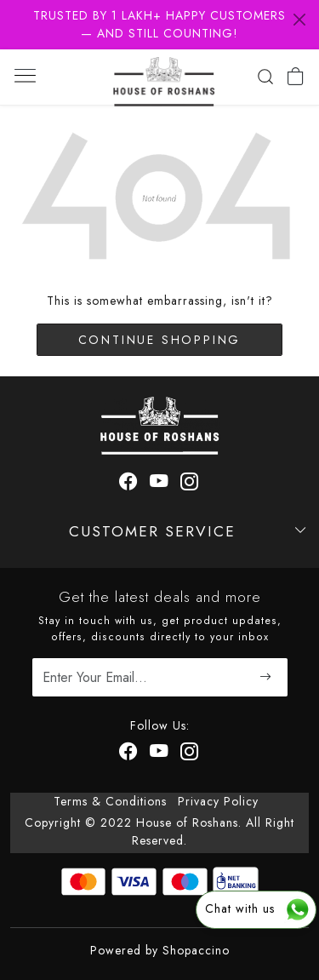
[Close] (299, 20)
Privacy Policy (218, 801)
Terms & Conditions (110, 801)
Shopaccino (196, 950)
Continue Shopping (160, 340)
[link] (265, 77)
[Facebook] (129, 754)
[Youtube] (159, 754)
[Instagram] (190, 754)
